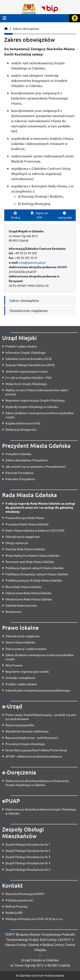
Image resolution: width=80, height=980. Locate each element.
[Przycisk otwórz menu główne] (4, 18)
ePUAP (62, 267)
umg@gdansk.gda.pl (32, 262)
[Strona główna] (6, 29)
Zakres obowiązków (26, 29)
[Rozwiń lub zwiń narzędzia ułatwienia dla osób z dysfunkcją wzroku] (75, 18)
